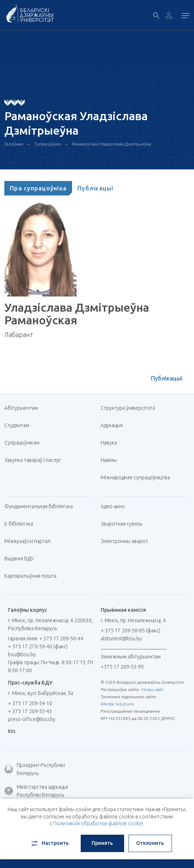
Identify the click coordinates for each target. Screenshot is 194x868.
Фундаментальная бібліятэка (41, 506)
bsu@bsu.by (22, 654)
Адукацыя (112, 425)
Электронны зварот (124, 541)
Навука (111, 443)
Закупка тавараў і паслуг (33, 460)
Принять (102, 843)
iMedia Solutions (117, 704)
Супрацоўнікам (22, 443)
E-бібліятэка (21, 524)
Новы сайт (153, 689)
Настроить (49, 843)
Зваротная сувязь (121, 524)
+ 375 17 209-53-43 (30, 711)
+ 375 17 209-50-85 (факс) (130, 631)
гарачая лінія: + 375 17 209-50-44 (46, 639)
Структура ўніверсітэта (128, 408)
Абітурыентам (24, 408)
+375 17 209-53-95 (122, 667)
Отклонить (150, 843)
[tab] (38, 188)
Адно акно (113, 506)
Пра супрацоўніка (38, 188)
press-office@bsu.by (32, 719)
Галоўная (14, 144)
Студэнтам (17, 425)
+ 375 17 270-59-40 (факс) (38, 646)
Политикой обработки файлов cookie (98, 823)
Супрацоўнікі (47, 144)
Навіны (109, 460)
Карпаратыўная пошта (33, 576)
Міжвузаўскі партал (30, 541)
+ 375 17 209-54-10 (30, 703)
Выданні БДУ (19, 559)
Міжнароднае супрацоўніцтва (138, 477)
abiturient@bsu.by (121, 639)
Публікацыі (96, 188)
